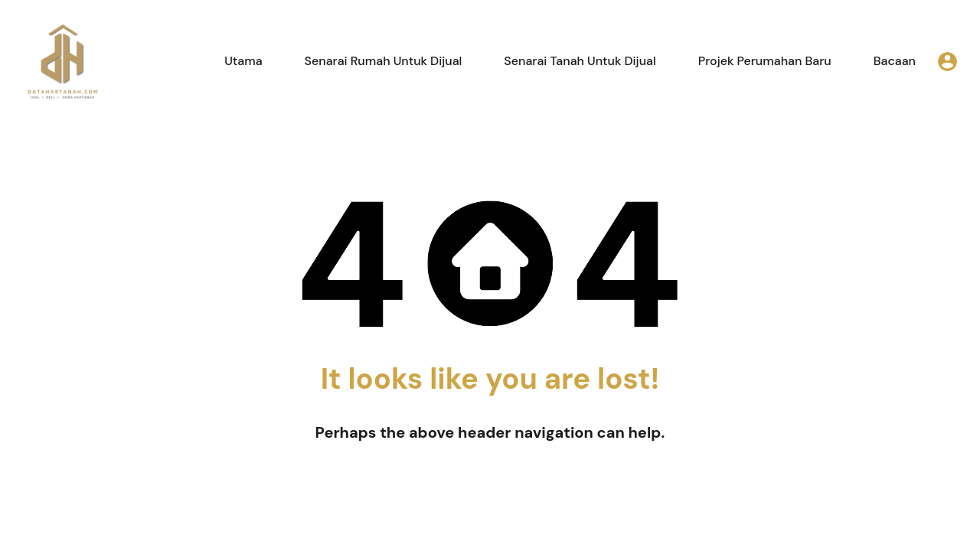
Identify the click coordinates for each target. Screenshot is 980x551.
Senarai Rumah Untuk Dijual (384, 61)
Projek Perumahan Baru (765, 61)
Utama (243, 61)
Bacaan (895, 61)
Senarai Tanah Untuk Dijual (580, 61)
